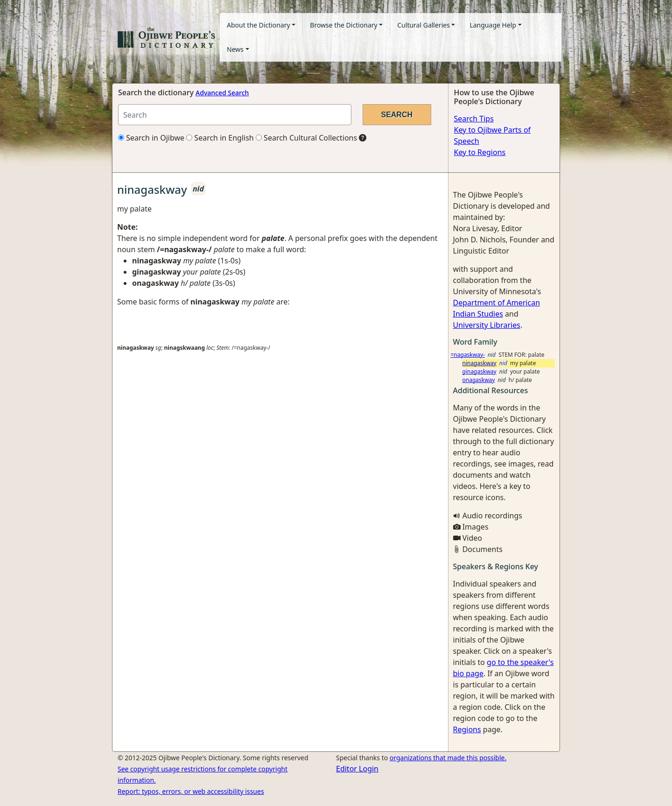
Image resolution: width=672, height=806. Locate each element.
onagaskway (479, 380)
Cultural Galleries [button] (423, 25)
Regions (467, 729)
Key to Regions (480, 152)
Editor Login (357, 769)
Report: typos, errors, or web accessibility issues (191, 791)
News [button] (235, 49)
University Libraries (487, 325)
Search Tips (474, 119)
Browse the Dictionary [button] (343, 25)
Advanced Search (222, 93)
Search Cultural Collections (306, 138)
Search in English (220, 138)
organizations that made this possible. (448, 758)
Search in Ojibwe (151, 138)
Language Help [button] (493, 25)
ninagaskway (479, 363)
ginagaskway (479, 371)
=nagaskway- (468, 355)
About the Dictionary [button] (259, 25)
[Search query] (235, 115)
